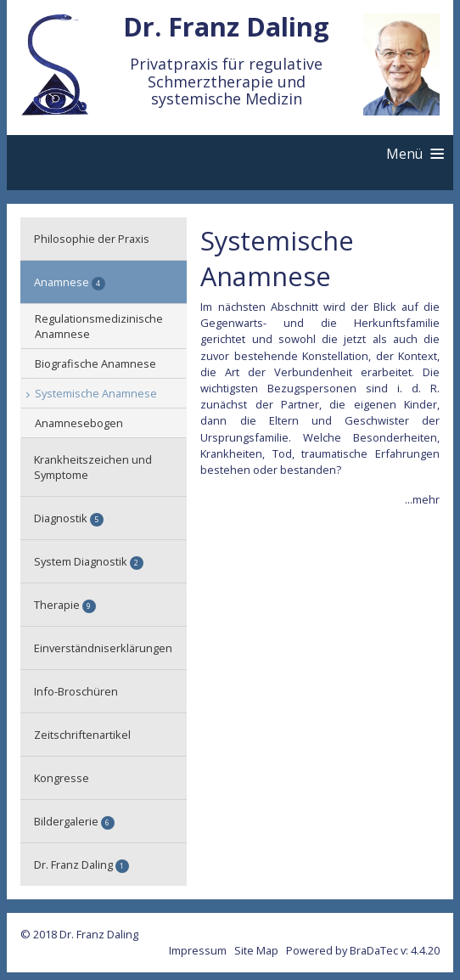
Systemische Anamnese (96, 393)
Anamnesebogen (79, 423)
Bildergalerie (74, 822)
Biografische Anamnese (95, 363)
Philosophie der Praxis (92, 239)
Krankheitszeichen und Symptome (93, 467)
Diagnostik (69, 518)
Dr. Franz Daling (81, 865)
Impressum (198, 950)
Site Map (256, 950)
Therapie (65, 605)
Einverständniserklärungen (103, 648)
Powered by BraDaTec (342, 950)
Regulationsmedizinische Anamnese (99, 326)
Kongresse (62, 778)
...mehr (422, 499)
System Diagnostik (89, 562)
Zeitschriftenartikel (82, 735)
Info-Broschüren (76, 691)
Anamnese (70, 282)
